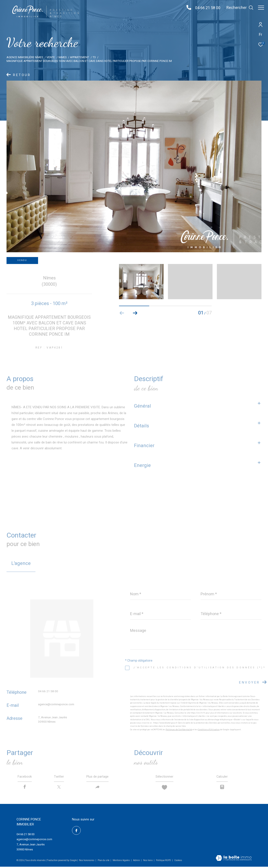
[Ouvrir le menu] (261, 8)
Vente (51, 57)
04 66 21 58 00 (206, 8)
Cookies (178, 862)
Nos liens (148, 862)
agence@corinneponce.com (56, 704)
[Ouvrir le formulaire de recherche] (238, 8)
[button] (135, 313)
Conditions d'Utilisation (209, 730)
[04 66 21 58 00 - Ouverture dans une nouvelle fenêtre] (187, 8)
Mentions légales (121, 862)
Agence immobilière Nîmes (25, 57)
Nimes (63, 57)
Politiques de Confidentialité (179, 730)
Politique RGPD (163, 862)
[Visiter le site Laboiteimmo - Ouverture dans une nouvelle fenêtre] (234, 860)
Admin (137, 862)
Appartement (80, 57)
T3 (94, 57)
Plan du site (104, 862)
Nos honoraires (87, 862)
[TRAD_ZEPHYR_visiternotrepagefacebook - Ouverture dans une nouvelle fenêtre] (76, 832)
